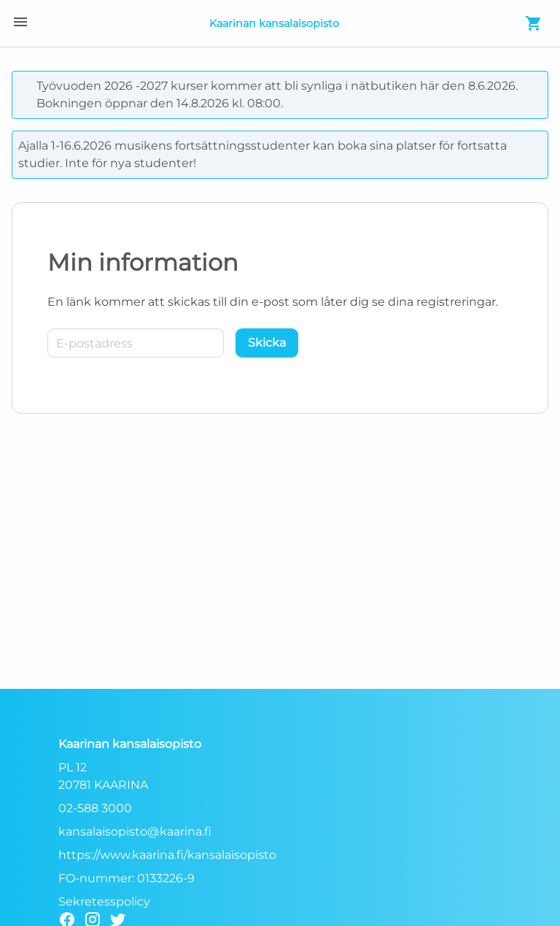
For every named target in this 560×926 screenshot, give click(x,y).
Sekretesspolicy (104, 902)
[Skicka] (267, 343)
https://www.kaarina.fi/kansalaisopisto (167, 855)
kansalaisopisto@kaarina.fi (135, 832)
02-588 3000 (95, 808)
